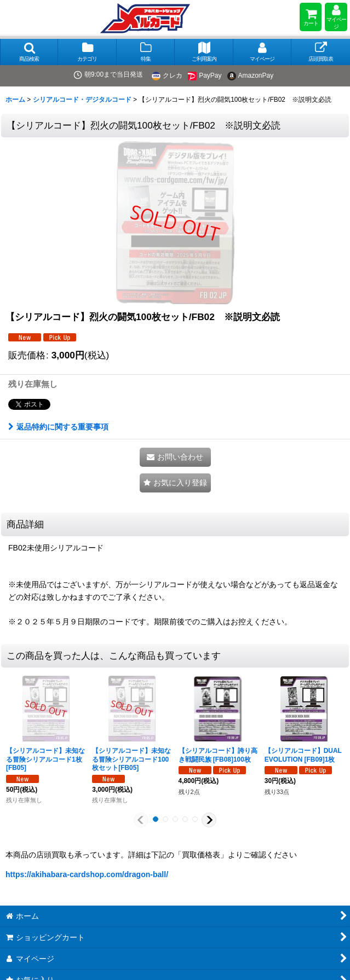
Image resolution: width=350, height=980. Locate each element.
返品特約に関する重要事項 (58, 427)
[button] (29, 52)
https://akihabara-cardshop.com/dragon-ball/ (87, 874)
